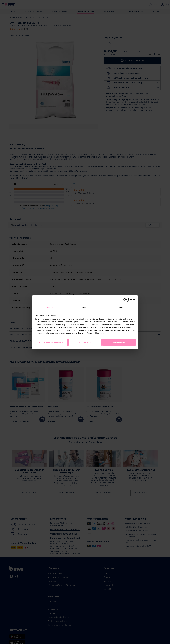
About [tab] (120, 308)
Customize (85, 342)
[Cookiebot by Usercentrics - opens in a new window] (125, 300)
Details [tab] (85, 308)
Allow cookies (119, 342)
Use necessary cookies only (51, 342)
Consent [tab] (50, 308)
